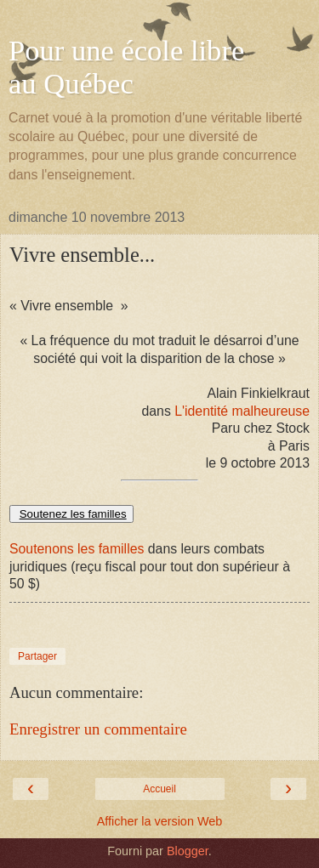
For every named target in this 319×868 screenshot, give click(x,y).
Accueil (159, 789)
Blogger (188, 851)
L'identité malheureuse (242, 411)
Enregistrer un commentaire (98, 729)
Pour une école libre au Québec (126, 67)
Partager (37, 656)
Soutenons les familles (77, 549)
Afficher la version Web (159, 821)
